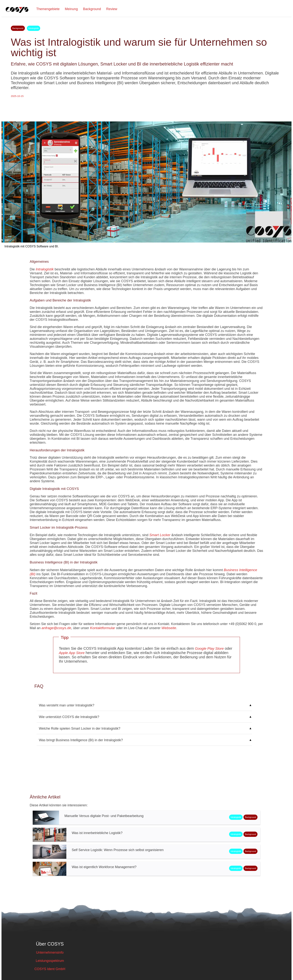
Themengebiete (48, 9)
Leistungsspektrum (50, 961)
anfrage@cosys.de (56, 628)
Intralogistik (45, 269)
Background (92, 9)
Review (112, 9)
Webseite (169, 628)
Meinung (71, 9)
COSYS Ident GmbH (50, 969)
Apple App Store (72, 653)
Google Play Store (209, 648)
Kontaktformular (103, 628)
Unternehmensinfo (50, 952)
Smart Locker (160, 535)
